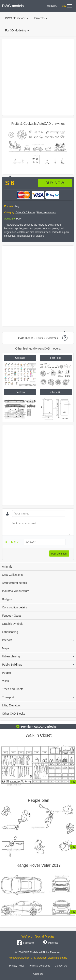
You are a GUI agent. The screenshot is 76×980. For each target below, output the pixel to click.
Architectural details (14, 583)
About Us (38, 974)
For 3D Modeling (17, 30)
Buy (64, 6)
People (6, 673)
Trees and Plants (13, 689)
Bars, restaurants (47, 213)
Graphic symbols (13, 624)
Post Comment (59, 554)
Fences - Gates (12, 616)
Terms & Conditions (40, 966)
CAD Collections (12, 575)
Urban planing (38, 656)
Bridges (7, 599)
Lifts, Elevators (11, 705)
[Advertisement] (38, 77)
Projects (41, 18)
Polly (19, 219)
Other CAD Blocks (25, 213)
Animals (7, 567)
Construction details (14, 607)
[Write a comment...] (41, 529)
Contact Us (61, 966)
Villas (5, 681)
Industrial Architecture (16, 591)
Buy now (55, 183)
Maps (5, 648)
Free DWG (51, 6)
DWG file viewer (17, 18)
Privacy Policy (17, 966)
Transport (38, 697)
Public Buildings (38, 665)
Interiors (38, 640)
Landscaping (10, 632)
